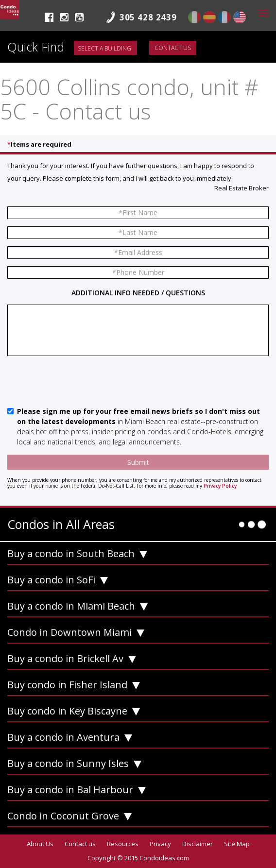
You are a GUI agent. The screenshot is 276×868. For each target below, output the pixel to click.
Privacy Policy (220, 486)
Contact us (173, 48)
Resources (123, 844)
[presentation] (81, 382)
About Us (40, 844)
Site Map (237, 844)
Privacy (160, 844)
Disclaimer (198, 844)
